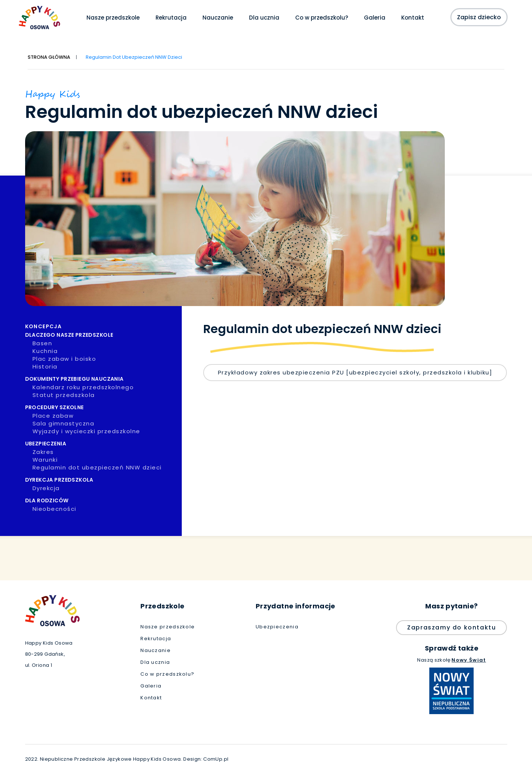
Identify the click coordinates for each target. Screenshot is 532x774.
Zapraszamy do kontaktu (451, 627)
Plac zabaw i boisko (105, 359)
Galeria (375, 18)
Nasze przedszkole (113, 18)
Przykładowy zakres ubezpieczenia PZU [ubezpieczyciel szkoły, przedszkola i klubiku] (355, 372)
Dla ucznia (264, 18)
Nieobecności (105, 509)
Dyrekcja (105, 488)
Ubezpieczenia (277, 627)
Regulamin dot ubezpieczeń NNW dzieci (105, 468)
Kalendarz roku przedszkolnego (105, 387)
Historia (105, 367)
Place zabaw (105, 416)
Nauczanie (218, 18)
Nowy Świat (469, 660)
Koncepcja (101, 326)
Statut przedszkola (105, 395)
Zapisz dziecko (479, 17)
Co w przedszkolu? (322, 18)
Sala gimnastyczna (105, 424)
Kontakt (413, 18)
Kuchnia (105, 351)
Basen (105, 343)
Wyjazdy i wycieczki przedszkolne (105, 431)
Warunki (105, 460)
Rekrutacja (171, 18)
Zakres (105, 452)
